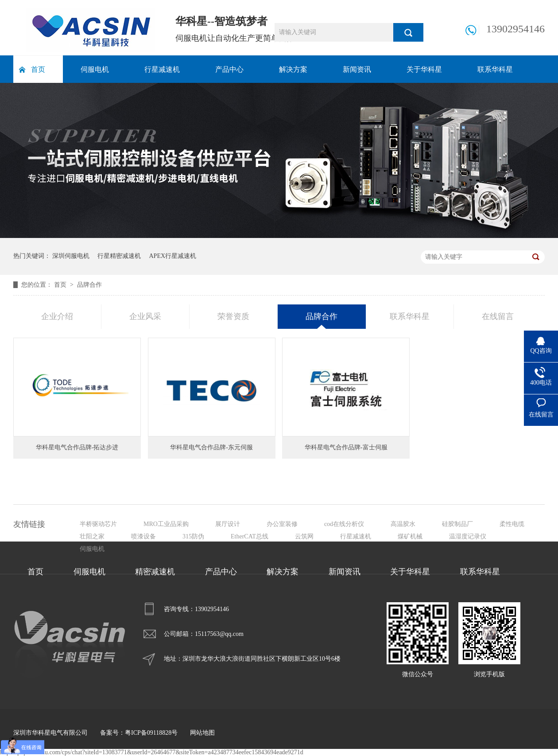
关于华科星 (424, 69)
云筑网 (304, 536)
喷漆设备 (143, 536)
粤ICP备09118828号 (151, 733)
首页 (38, 69)
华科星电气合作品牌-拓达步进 (77, 447)
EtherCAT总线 (250, 536)
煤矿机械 (410, 536)
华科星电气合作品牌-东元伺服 (211, 447)
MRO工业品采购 (166, 524)
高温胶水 (403, 524)
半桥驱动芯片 (98, 524)
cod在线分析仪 (344, 524)
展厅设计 (228, 524)
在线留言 (498, 316)
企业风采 (145, 316)
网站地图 (202, 733)
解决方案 (293, 69)
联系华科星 (495, 69)
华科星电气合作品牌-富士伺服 (346, 447)
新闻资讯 (357, 69)
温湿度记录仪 (468, 536)
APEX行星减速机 (173, 256)
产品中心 (229, 69)
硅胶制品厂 (457, 524)
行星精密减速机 (119, 256)
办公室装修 (282, 524)
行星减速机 (162, 69)
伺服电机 (95, 69)
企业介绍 (57, 316)
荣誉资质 (233, 316)
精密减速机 (155, 572)
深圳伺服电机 (71, 256)
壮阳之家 (92, 536)
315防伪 (193, 536)
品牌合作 (89, 285)
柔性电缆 (512, 524)
